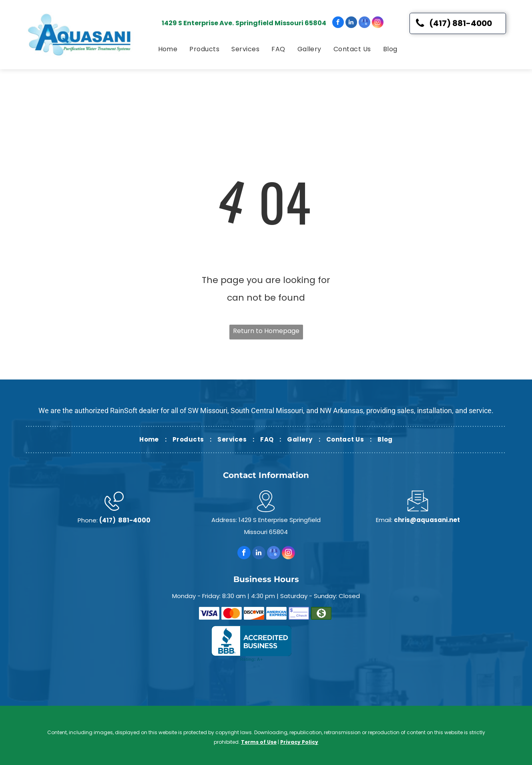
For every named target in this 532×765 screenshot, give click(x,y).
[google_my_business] (364, 23)
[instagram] (378, 23)
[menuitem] (168, 49)
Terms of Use (259, 742)
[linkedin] (351, 23)
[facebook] (338, 23)
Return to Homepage (266, 331)
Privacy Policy (299, 742)
